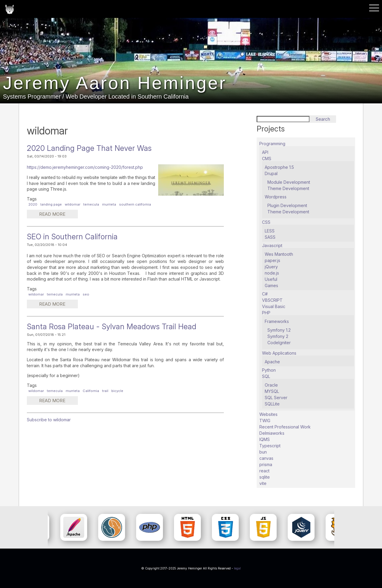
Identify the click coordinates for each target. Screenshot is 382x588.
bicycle (117, 391)
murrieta (109, 204)
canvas (266, 458)
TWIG (265, 421)
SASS (270, 237)
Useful (271, 279)
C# (265, 294)
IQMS (265, 439)
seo (86, 294)
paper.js (272, 260)
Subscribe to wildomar (49, 420)
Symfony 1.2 (279, 330)
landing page (51, 204)
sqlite (265, 477)
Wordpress (276, 197)
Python (269, 370)
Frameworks (277, 321)
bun (263, 452)
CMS (267, 159)
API (265, 152)
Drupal (271, 173)
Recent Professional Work (285, 427)
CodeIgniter (279, 343)
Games (271, 285)
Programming (272, 144)
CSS (266, 222)
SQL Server (276, 398)
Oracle (271, 385)
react (264, 471)
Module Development (289, 182)
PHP (266, 313)
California (91, 391)
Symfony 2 (278, 336)
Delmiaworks (272, 433)
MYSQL (272, 391)
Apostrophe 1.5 (279, 167)
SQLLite (272, 404)
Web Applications (279, 353)
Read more (58, 215)
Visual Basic (274, 306)
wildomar (73, 204)
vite (263, 483)
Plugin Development (287, 205)
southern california (135, 204)
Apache (272, 362)
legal (237, 568)
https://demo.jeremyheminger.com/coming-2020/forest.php (85, 167)
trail (105, 391)
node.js (272, 273)
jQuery (271, 267)
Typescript (270, 446)
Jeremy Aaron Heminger (115, 83)
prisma (266, 464)
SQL (266, 376)
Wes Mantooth (279, 254)
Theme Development (288, 188)
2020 (33, 204)
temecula (91, 204)
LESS (270, 231)
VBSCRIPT (272, 300)
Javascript (272, 245)
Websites (268, 414)
